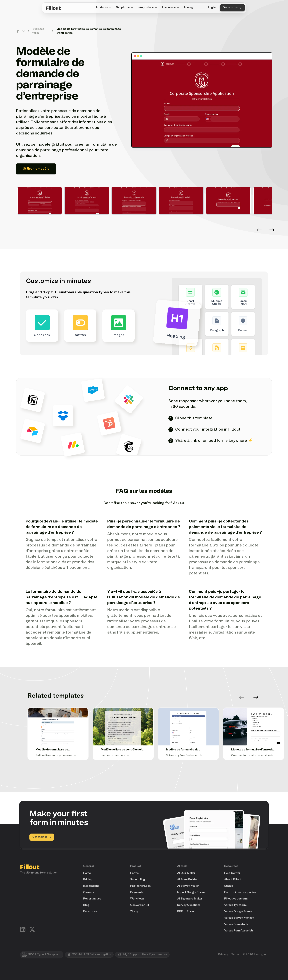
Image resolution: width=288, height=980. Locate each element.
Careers (89, 892)
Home (87, 873)
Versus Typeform (235, 905)
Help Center (232, 873)
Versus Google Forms (238, 912)
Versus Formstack (236, 924)
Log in (212, 8)
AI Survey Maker (188, 886)
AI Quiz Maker (186, 873)
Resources (171, 8)
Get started (232, 8)
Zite (134, 912)
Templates (125, 8)
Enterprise (90, 912)
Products (104, 8)
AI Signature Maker (190, 899)
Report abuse (92, 899)
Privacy (223, 955)
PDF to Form (185, 912)
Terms (235, 955)
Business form (38, 31)
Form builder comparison (241, 892)
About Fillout (233, 880)
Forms (134, 873)
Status (229, 886)
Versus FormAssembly (239, 931)
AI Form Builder (187, 880)
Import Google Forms (191, 892)
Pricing (188, 8)
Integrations (148, 8)
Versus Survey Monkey (239, 918)
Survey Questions (189, 905)
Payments (137, 892)
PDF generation (140, 886)
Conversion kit (140, 905)
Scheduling (137, 880)
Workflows (137, 899)
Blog (86, 905)
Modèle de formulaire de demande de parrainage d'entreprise (89, 31)
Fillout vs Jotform (236, 899)
